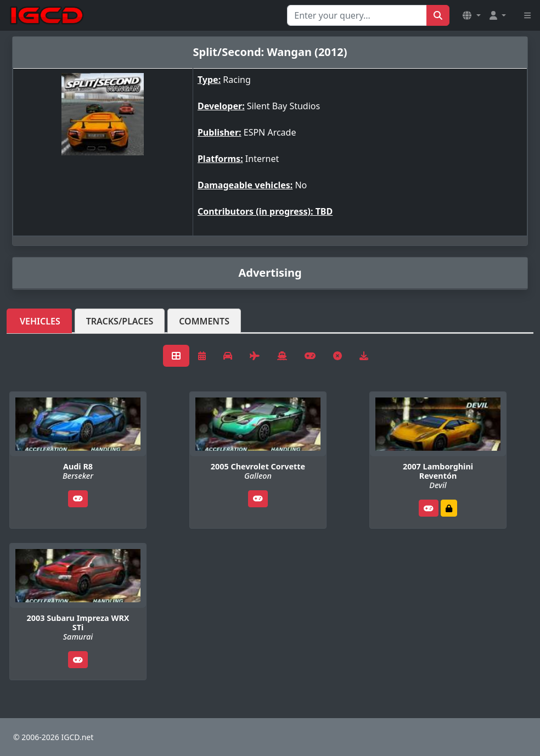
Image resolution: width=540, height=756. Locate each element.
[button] (471, 15)
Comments (204, 321)
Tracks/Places (120, 321)
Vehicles (40, 321)
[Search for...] (357, 15)
